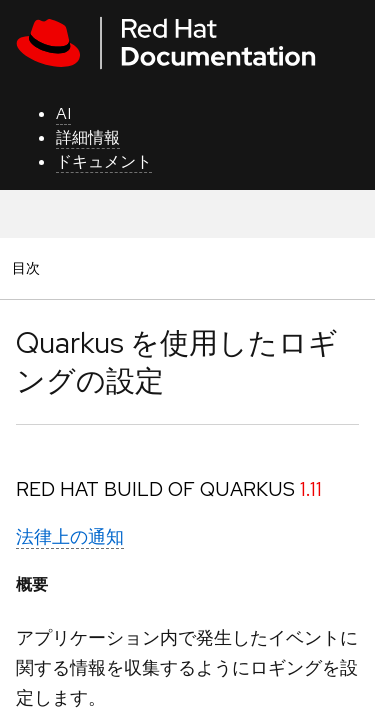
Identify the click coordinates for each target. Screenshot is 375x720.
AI (63, 113)
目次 (29, 267)
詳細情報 (88, 137)
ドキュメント (104, 161)
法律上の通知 (70, 536)
